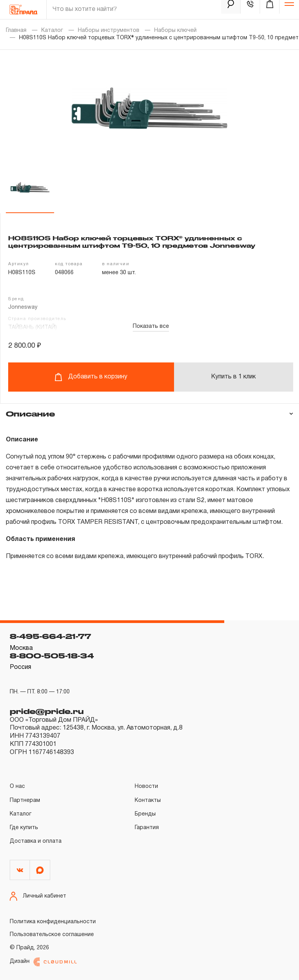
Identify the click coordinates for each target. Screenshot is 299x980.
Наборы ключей (175, 31)
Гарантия (147, 828)
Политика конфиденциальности (53, 922)
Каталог (52, 31)
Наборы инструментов (109, 31)
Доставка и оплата (36, 841)
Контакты (148, 801)
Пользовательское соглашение (52, 935)
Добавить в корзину (91, 377)
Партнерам (25, 801)
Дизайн (43, 962)
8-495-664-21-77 (50, 636)
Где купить (24, 828)
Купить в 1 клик (233, 377)
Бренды (145, 814)
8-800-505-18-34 (52, 656)
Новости (146, 787)
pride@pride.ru (47, 711)
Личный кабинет (38, 896)
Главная (16, 31)
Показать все (151, 326)
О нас (17, 787)
